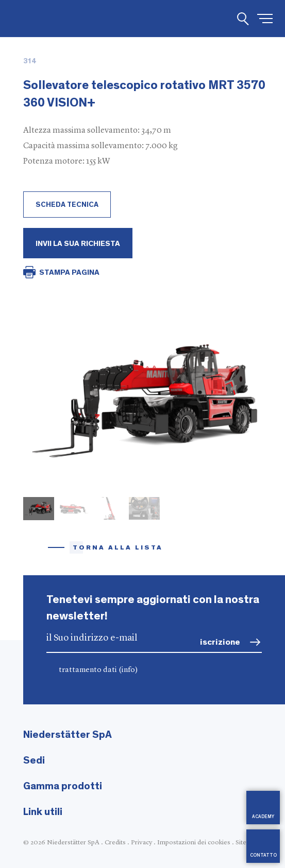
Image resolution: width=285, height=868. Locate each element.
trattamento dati (98, 670)
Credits (115, 843)
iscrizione (220, 642)
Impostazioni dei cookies (194, 843)
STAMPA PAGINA (69, 272)
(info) (128, 670)
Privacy (141, 843)
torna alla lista (118, 548)
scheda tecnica (67, 205)
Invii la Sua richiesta (78, 244)
